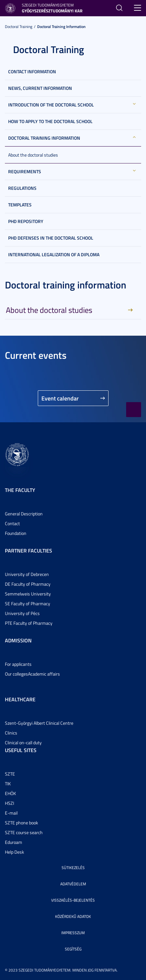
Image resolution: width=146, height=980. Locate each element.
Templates (20, 205)
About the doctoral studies (33, 155)
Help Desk (15, 852)
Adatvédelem (73, 884)
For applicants (18, 664)
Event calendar (60, 398)
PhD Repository (26, 221)
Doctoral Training (19, 27)
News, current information (40, 88)
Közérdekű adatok (73, 916)
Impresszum (73, 933)
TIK (8, 784)
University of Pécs (22, 613)
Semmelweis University (28, 594)
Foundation (16, 533)
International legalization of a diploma (54, 254)
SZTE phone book (22, 823)
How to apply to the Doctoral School (50, 121)
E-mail (11, 813)
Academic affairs (44, 674)
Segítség (73, 949)
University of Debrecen (27, 574)
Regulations (22, 188)
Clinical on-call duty (23, 742)
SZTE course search (24, 832)
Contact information (32, 71)
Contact (12, 523)
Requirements (25, 171)
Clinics (11, 733)
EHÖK (10, 793)
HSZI (9, 803)
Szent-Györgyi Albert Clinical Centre (39, 723)
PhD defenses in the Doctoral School (51, 238)
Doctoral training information (61, 27)
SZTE (10, 774)
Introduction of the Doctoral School (51, 105)
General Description (24, 514)
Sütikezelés (73, 868)
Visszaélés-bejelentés (73, 900)
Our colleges (16, 674)
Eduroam (14, 842)
